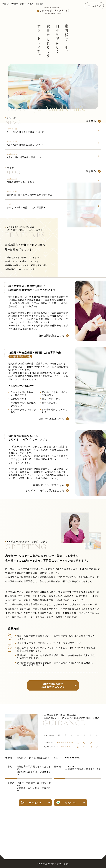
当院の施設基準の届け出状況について (53, 685)
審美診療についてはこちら (49, 485)
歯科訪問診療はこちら (51, 336)
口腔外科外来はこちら (51, 419)
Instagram (35, 803)
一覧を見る (90, 121)
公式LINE (71, 803)
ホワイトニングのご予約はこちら (45, 490)
